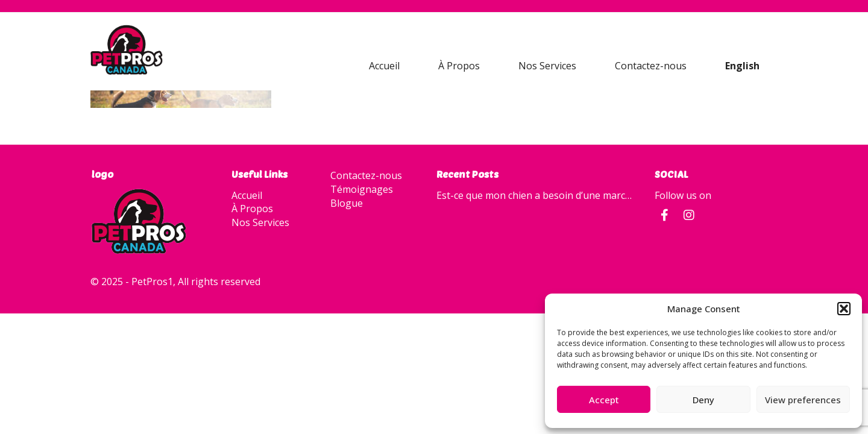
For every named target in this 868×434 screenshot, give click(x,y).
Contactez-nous (651, 66)
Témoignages (362, 189)
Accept (604, 400)
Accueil (384, 66)
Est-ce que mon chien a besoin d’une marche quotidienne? (536, 195)
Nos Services (547, 66)
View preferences (803, 400)
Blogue (347, 203)
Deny (703, 400)
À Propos (459, 66)
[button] (844, 309)
